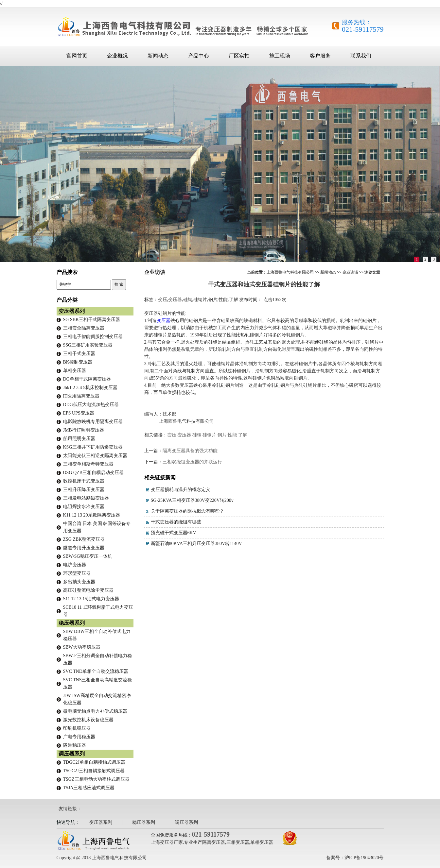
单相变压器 (75, 371)
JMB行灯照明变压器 (84, 430)
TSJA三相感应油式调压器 (89, 788)
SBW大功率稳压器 (82, 647)
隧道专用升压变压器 (84, 548)
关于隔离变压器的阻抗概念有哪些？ (187, 511)
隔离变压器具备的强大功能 (190, 451)
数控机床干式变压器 (84, 481)
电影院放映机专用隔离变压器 (93, 422)
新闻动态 (158, 56)
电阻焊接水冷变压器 (84, 507)
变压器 (164, 321)
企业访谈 (350, 272)
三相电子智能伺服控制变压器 (93, 337)
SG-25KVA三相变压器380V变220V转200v (192, 500)
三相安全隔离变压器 (84, 328)
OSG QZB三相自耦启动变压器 (94, 473)
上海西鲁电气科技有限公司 (290, 272)
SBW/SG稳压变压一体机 (88, 556)
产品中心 (199, 56)
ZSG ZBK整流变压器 (84, 539)
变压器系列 (72, 311)
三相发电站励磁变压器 (86, 498)
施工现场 (280, 56)
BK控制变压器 (78, 362)
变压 (172, 435)
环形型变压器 (77, 573)
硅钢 (197, 435)
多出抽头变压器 (79, 582)
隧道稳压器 (75, 745)
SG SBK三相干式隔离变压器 (92, 320)
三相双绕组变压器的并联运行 (192, 462)
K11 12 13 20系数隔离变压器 (92, 515)
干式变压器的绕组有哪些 (176, 522)
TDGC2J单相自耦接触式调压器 (94, 762)
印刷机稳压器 (77, 728)
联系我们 (361, 56)
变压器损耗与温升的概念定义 (181, 490)
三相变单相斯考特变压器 (88, 464)
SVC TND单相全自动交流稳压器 (96, 671)
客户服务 (320, 56)
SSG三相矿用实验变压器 (88, 345)
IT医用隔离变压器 (81, 396)
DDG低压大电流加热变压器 (91, 405)
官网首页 (77, 56)
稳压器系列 (72, 623)
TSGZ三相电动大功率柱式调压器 (96, 779)
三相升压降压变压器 (84, 490)
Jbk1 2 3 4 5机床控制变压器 (90, 388)
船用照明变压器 (79, 439)
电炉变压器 (75, 565)
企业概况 (117, 56)
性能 (232, 435)
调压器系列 (72, 754)
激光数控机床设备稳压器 (88, 720)
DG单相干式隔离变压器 (87, 379)
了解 (243, 435)
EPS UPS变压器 (79, 413)
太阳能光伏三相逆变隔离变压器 (95, 456)
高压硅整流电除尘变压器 (88, 590)
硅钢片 (209, 435)
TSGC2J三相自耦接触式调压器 (94, 771)
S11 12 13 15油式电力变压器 (91, 599)
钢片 (222, 435)
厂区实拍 (239, 56)
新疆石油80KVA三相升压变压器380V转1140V (196, 544)
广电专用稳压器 (79, 737)
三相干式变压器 (79, 354)
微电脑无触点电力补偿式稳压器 (95, 711)
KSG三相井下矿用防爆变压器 (93, 447)
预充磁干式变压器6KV (174, 533)
